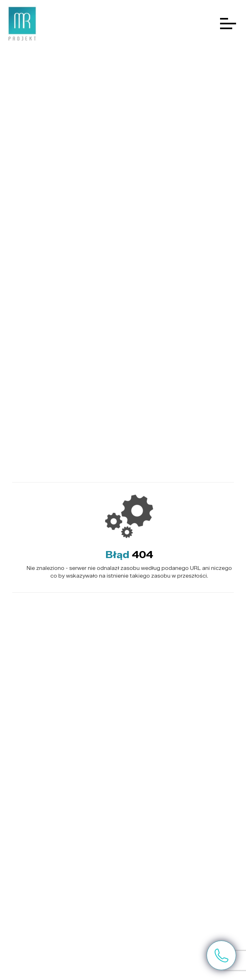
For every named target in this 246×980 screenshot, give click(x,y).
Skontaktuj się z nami (221, 955)
